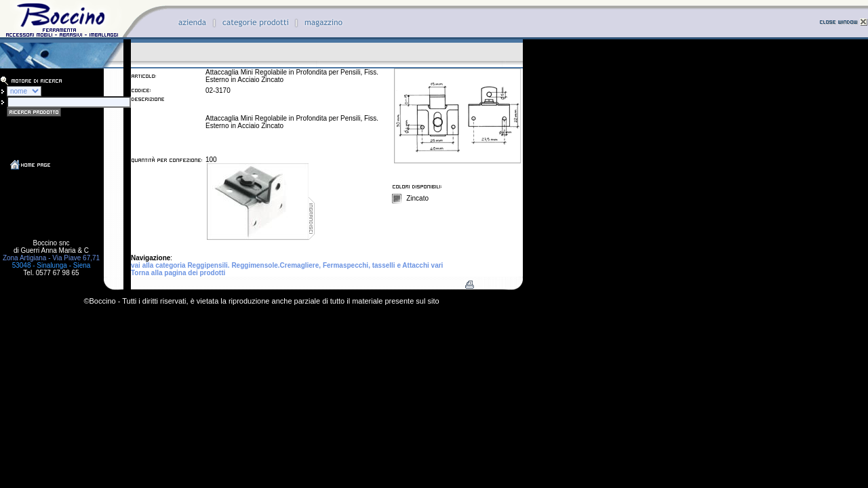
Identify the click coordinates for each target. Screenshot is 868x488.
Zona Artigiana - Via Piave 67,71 (51, 258)
